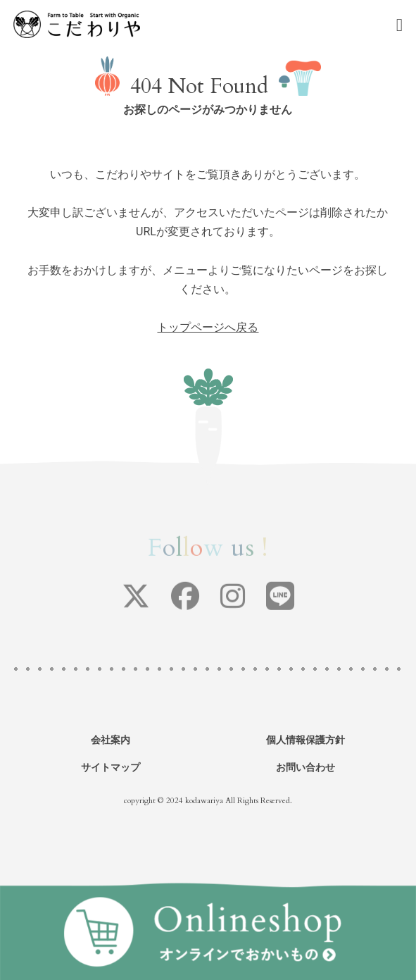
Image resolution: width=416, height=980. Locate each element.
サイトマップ (111, 767)
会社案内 (111, 740)
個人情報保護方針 (305, 740)
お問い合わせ (305, 767)
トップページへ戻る (208, 327)
